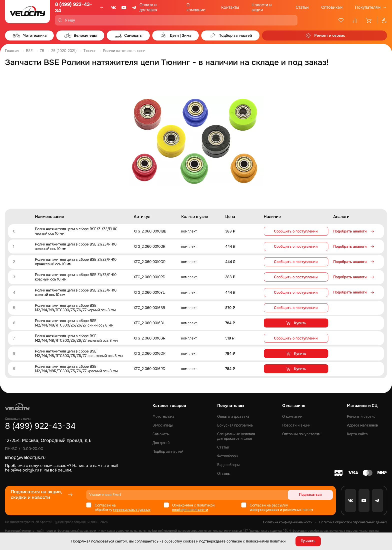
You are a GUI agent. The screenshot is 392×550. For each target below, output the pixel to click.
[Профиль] (382, 20)
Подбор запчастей (168, 451)
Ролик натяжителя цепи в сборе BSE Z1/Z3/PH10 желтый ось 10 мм (76, 292)
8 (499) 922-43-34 (73, 7)
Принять (308, 541)
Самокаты (161, 434)
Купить (296, 323)
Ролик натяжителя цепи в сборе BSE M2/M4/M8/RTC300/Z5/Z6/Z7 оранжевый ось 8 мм (79, 353)
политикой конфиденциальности (193, 507)
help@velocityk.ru (22, 470)
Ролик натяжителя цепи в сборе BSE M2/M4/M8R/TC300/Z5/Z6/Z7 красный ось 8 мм (76, 368)
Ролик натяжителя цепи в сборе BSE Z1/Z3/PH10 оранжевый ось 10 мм (76, 262)
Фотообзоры (228, 456)
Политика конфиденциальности (288, 522)
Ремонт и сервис (361, 416)
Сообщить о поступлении (296, 231)
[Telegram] (134, 7)
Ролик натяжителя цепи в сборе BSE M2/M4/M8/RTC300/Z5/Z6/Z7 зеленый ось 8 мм (76, 338)
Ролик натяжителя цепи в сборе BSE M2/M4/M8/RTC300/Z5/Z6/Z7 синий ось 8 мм (74, 323)
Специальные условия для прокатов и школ (236, 436)
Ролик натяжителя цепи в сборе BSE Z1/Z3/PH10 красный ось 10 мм (76, 277)
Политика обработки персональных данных (353, 522)
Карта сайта (357, 434)
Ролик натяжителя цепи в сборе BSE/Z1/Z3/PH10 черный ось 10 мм (76, 231)
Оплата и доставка (148, 7)
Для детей (161, 442)
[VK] (113, 7)
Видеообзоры (228, 464)
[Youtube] (124, 7)
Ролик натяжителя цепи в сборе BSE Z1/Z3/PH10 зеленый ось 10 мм (76, 246)
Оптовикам (332, 7)
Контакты (230, 7)
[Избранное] (341, 20)
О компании (196, 7)
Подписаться (314, 494)
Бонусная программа (235, 425)
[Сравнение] (355, 20)
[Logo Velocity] (27, 13)
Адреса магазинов (362, 425)
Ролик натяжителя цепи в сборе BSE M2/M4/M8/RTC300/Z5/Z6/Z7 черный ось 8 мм (75, 307)
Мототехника (163, 416)
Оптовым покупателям (301, 434)
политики (278, 541)
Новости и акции (262, 7)
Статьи (302, 7)
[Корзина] (369, 20)
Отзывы (224, 473)
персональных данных (132, 509)
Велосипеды (163, 425)
